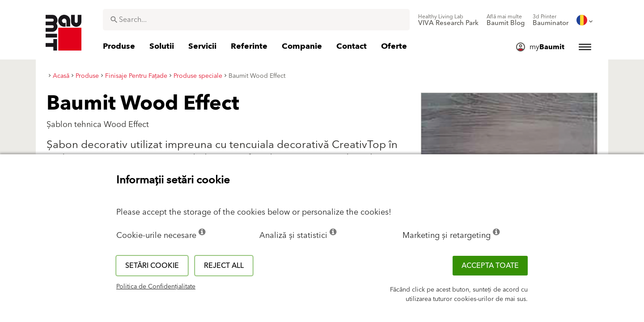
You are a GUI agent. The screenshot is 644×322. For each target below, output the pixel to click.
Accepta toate (490, 266)
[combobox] (256, 20)
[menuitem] (448, 20)
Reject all (224, 266)
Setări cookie (152, 266)
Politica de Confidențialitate (156, 287)
